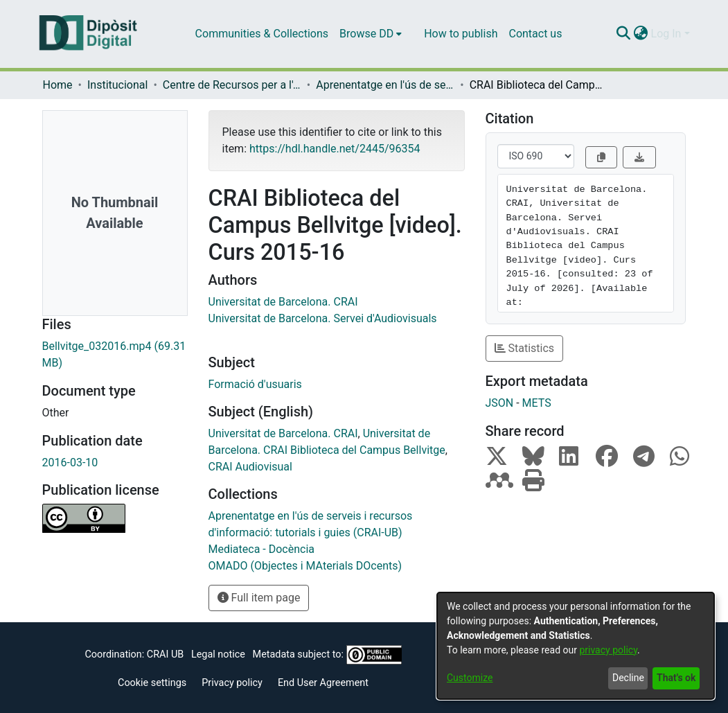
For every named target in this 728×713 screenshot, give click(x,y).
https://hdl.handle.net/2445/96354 (335, 149)
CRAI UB (165, 654)
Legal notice (218, 654)
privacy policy (608, 650)
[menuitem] (371, 34)
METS (537, 403)
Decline (628, 678)
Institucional (117, 85)
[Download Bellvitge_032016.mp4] (115, 355)
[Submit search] (624, 34)
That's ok (676, 678)
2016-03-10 (70, 463)
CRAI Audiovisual (250, 467)
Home (58, 85)
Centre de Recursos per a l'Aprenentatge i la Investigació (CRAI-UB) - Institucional (232, 85)
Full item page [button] (259, 598)
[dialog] (576, 646)
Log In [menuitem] (666, 34)
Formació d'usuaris (255, 384)
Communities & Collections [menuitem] (262, 34)
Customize (470, 678)
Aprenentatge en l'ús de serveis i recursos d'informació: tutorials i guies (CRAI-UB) (385, 85)
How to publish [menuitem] (461, 34)
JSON (500, 403)
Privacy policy (232, 683)
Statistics (525, 348)
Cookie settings (152, 683)
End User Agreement (323, 683)
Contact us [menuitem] (535, 34)
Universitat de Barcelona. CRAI (283, 302)
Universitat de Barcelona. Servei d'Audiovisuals (323, 318)
